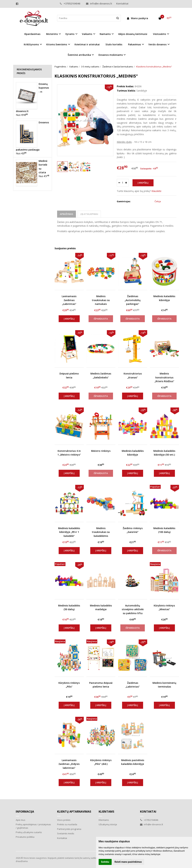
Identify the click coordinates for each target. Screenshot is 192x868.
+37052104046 (70, 4)
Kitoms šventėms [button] (57, 44)
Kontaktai (122, 4)
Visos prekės (64, 820)
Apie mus (21, 820)
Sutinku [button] (105, 862)
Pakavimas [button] (134, 44)
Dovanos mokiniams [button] (111, 55)
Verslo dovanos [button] (157, 44)
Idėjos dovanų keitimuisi (133, 34)
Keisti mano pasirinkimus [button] (128, 862)
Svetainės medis (66, 833)
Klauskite (156, 191)
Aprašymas (67, 214)
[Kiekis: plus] (126, 183)
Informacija (25, 812)
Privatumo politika (25, 837)
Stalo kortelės (114, 44)
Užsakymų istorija (108, 824)
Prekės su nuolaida (67, 824)
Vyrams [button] (70, 34)
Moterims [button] (52, 34)
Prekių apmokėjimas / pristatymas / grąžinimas (33, 826)
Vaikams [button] (87, 34)
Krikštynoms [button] (31, 44)
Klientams (106, 812)
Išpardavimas (32, 34)
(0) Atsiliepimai (89, 214)
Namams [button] (105, 34)
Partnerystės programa (69, 829)
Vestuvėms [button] (160, 34)
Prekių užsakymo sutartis (29, 832)
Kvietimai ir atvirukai (87, 44)
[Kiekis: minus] (119, 183)
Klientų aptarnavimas (74, 812)
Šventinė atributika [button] (79, 55)
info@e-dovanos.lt (99, 4)
